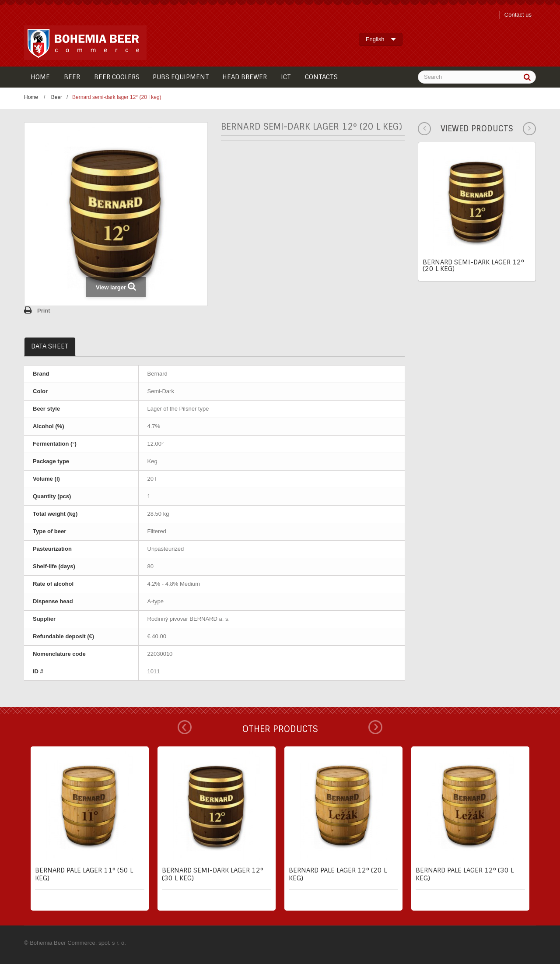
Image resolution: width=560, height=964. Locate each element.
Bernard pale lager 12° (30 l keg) (465, 874)
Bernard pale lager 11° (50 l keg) (84, 874)
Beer (57, 97)
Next (375, 727)
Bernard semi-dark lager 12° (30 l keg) (213, 874)
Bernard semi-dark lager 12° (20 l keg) (473, 266)
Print (44, 311)
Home (31, 97)
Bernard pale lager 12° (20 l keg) (338, 874)
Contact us (518, 15)
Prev (185, 727)
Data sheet (50, 346)
